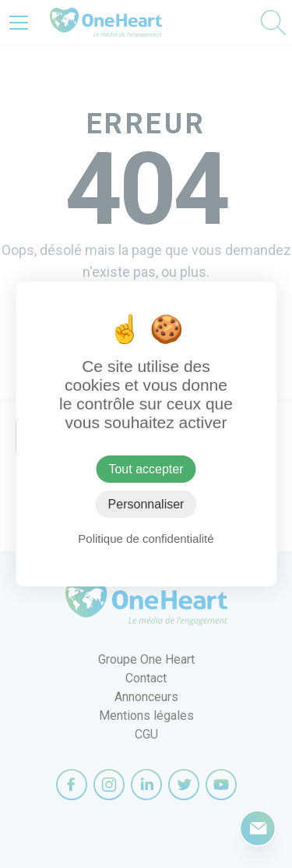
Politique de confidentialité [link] (146, 539)
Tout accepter (146, 469)
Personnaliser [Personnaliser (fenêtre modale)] (146, 504)
